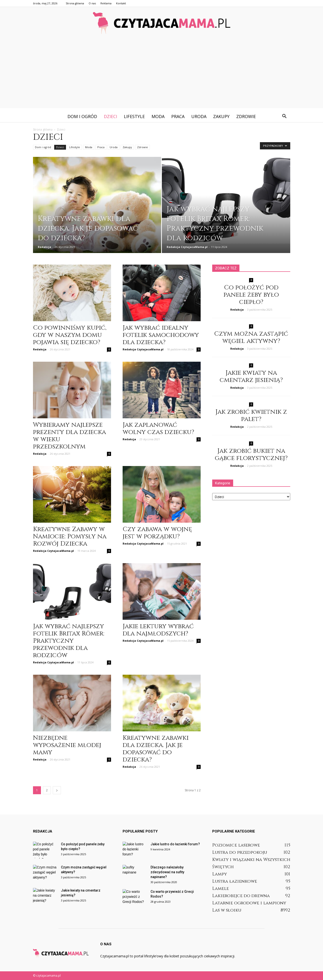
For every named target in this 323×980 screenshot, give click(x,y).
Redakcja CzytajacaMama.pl (187, 247)
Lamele (221, 889)
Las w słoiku (227, 910)
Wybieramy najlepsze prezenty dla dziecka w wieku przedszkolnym (69, 436)
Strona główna (75, 3)
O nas (92, 3)
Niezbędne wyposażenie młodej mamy (67, 745)
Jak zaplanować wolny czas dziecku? (158, 429)
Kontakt (121, 3)
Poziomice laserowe (236, 845)
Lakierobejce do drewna (241, 896)
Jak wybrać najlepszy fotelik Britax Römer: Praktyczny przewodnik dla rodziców (69, 641)
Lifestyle (134, 116)
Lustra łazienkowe (235, 881)
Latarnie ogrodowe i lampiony (249, 903)
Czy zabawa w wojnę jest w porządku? (157, 533)
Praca (178, 116)
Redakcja (45, 247)
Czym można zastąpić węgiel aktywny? (251, 337)
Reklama (106, 3)
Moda (158, 116)
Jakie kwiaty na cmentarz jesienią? (251, 377)
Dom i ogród (82, 116)
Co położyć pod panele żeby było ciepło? (251, 295)
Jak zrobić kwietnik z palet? (251, 416)
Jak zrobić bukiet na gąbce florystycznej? (251, 455)
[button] (284, 116)
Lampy (220, 874)
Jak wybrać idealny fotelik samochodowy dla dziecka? (161, 335)
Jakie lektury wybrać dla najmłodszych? (158, 630)
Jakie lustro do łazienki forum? (175, 844)
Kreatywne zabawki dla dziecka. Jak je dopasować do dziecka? (156, 749)
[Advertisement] (162, 74)
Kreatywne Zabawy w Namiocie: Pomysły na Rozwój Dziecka (70, 537)
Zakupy (221, 116)
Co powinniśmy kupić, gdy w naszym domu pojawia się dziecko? (70, 335)
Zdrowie (246, 116)
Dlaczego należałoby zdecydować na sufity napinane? (167, 872)
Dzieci (110, 116)
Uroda (199, 116)
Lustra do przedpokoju (240, 852)
